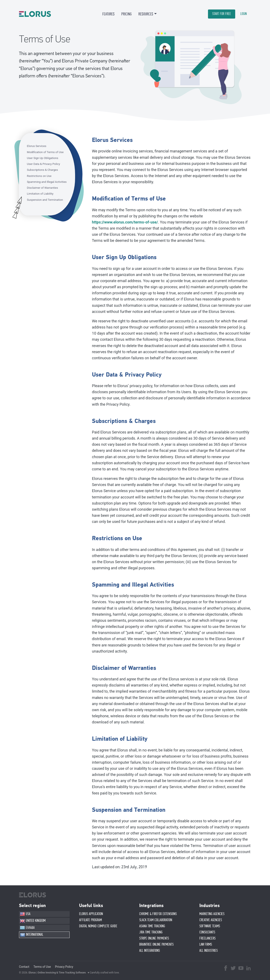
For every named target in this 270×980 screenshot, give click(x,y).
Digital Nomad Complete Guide (98, 926)
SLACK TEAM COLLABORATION (156, 920)
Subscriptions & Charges (43, 170)
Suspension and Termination (45, 200)
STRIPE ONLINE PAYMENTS (154, 938)
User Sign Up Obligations (43, 158)
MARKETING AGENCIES (212, 914)
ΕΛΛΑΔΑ (27, 928)
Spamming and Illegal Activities (47, 182)
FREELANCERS (207, 938)
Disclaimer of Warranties (43, 188)
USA (25, 914)
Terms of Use (42, 967)
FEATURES (108, 14)
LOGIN (244, 14)
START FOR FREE (222, 14)
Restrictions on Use (39, 176)
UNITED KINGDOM (33, 921)
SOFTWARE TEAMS (210, 926)
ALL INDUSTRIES (209, 951)
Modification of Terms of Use (45, 152)
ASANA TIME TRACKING (152, 926)
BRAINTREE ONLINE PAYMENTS (156, 945)
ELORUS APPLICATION (91, 914)
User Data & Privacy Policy (44, 164)
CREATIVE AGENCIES (211, 920)
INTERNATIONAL (32, 935)
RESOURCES (146, 14)
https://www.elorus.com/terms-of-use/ (125, 222)
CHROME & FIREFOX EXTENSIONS (158, 914)
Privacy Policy (64, 967)
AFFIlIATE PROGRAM (90, 920)
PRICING (126, 14)
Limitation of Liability (40, 194)
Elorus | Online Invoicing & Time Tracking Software (57, 973)
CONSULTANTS (207, 932)
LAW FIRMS (206, 945)
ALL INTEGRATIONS (150, 951)
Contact (24, 967)
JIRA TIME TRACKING (151, 932)
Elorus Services (37, 146)
